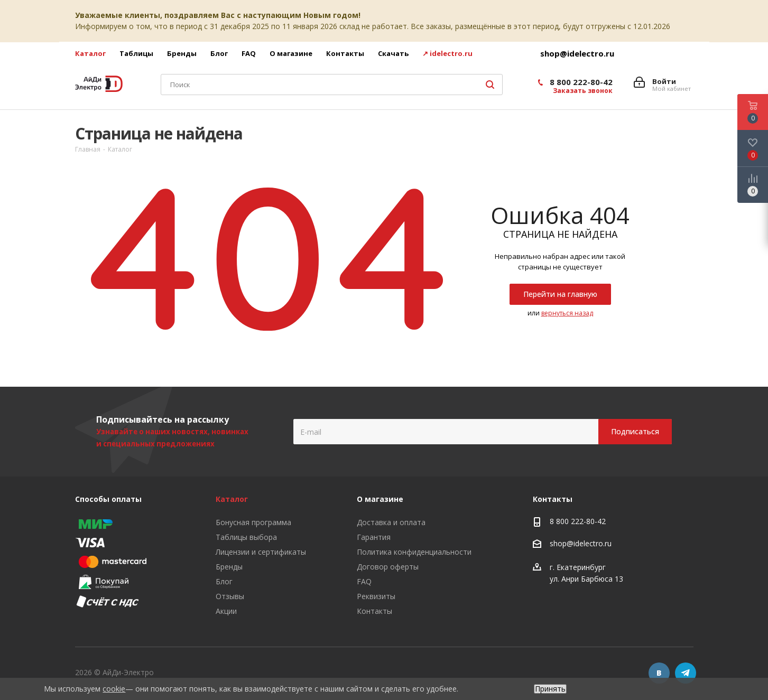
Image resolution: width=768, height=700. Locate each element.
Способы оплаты (108, 499)
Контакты (374, 611)
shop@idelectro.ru (577, 53)
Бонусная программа (253, 522)
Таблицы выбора (246, 537)
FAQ (364, 581)
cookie (114, 689)
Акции (226, 611)
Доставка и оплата (391, 522)
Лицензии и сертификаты (261, 552)
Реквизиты (376, 596)
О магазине (380, 499)
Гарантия (374, 537)
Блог (224, 581)
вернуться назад (567, 313)
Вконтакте (659, 673)
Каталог (232, 499)
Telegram (686, 673)
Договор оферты (388, 567)
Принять (550, 689)
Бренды (229, 567)
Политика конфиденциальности (414, 552)
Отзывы (230, 596)
